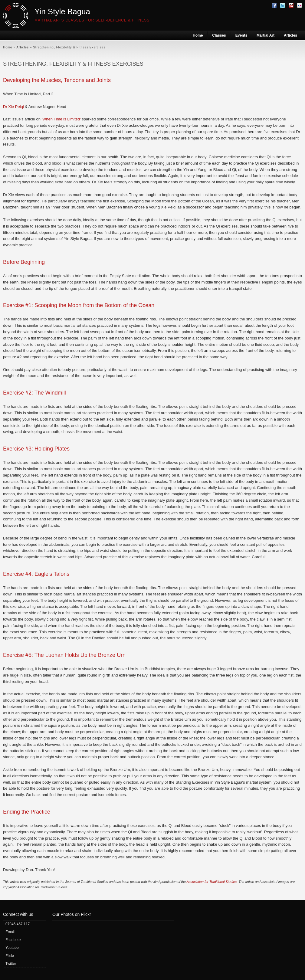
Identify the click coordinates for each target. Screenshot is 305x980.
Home (198, 35)
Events (241, 35)
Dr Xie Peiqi (13, 107)
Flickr (10, 956)
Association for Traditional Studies (212, 882)
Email (10, 932)
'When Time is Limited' (61, 119)
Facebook (13, 940)
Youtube (12, 948)
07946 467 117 (18, 924)
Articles (290, 35)
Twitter (11, 964)
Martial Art (266, 35)
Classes (219, 35)
